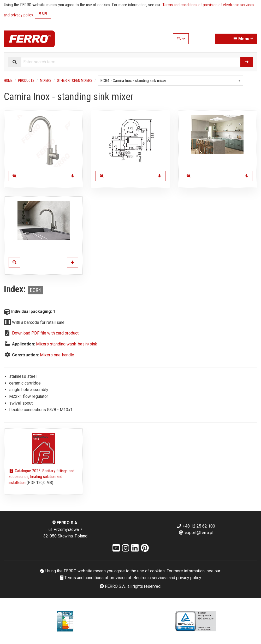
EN (181, 39)
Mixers (46, 80)
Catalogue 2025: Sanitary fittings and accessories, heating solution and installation (41, 477)
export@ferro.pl (196, 533)
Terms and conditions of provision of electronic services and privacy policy (130, 578)
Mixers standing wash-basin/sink (67, 344)
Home (8, 80)
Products (26, 80)
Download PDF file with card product (45, 333)
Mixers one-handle (57, 355)
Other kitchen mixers (75, 80)
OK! (43, 13)
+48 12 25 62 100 (196, 526)
